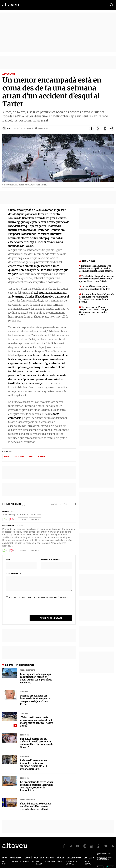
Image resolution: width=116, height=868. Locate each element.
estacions (19, 457)
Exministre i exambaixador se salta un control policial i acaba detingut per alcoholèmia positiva (96, 268)
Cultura (39, 858)
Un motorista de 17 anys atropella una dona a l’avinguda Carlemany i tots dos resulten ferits (95, 311)
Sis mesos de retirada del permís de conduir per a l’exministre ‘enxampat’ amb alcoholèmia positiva (96, 298)
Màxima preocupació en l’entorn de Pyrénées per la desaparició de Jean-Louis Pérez (35, 700)
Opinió (28, 858)
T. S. (8, 128)
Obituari (89, 858)
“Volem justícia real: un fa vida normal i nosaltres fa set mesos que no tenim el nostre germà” (36, 722)
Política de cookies (72, 863)
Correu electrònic (50, 560)
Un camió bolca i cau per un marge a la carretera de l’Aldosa (95, 288)
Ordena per (56, 504)
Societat (24, 692)
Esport (50, 858)
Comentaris (44, 128)
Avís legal (88, 863)
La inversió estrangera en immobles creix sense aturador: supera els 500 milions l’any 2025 (34, 765)
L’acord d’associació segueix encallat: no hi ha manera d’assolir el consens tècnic (35, 806)
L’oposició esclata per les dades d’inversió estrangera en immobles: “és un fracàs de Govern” (37, 743)
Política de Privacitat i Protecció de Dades (48, 598)
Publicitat (29, 862)
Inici (5, 858)
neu (31, 457)
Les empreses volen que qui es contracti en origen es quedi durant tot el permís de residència (36, 678)
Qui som (4, 863)
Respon (23, 519)
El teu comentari (14, 574)
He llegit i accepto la (37, 598)
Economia (24, 735)
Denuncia (35, 519)
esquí (7, 457)
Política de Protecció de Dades (49, 863)
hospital (42, 457)
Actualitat (9, 74)
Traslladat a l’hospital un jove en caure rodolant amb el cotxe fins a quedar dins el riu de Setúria (96, 279)
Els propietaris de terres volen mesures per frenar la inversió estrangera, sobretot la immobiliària (37, 786)
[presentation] (28, 609)
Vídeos (60, 858)
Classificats (74, 858)
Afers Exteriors (28, 670)
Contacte (16, 862)
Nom (8, 560)
